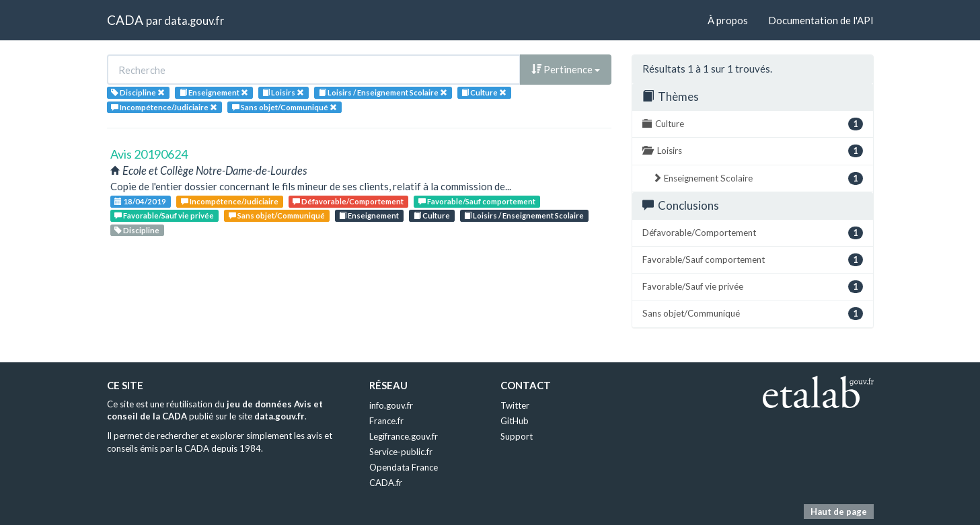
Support (517, 436)
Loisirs (753, 151)
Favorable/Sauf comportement (477, 201)
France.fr (386, 421)
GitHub (515, 421)
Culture (432, 215)
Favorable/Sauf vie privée (164, 215)
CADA (125, 20)
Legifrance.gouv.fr (404, 436)
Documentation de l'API (821, 20)
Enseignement (369, 215)
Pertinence (566, 69)
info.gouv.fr (391, 405)
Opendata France (404, 467)
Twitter (515, 405)
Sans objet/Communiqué (277, 215)
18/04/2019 (140, 201)
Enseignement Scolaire (758, 178)
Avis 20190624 (149, 154)
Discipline (137, 230)
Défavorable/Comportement (348, 201)
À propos (728, 20)
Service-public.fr (401, 452)
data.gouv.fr (194, 21)
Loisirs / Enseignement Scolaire (524, 215)
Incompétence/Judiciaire (230, 201)
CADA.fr (386, 483)
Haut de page (839, 512)
